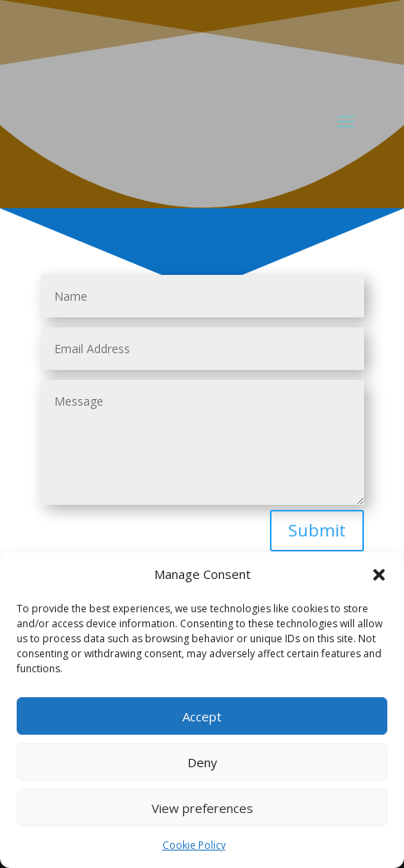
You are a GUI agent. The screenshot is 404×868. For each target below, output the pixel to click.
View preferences (202, 808)
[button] (379, 575)
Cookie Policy (194, 845)
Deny (202, 762)
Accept (202, 716)
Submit (317, 530)
